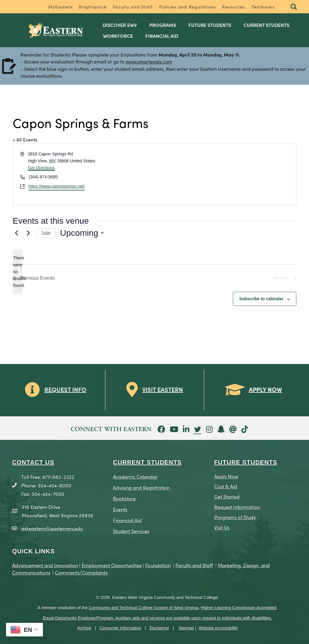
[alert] (18, 272)
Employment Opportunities (112, 565)
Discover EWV (120, 25)
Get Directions (41, 168)
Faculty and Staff (133, 7)
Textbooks (263, 7)
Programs (163, 25)
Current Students (266, 25)
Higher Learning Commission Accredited (239, 608)
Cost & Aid (226, 486)
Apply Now (226, 476)
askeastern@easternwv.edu (52, 528)
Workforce (118, 36)
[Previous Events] (16, 233)
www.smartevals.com (149, 61)
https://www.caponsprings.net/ (56, 186)
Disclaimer (159, 628)
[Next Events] (28, 233)
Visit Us (222, 527)
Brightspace (93, 7)
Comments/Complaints (81, 572)
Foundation (158, 565)
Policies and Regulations (187, 7)
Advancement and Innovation (45, 565)
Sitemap (186, 628)
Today (46, 233)
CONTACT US (33, 462)
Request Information (237, 507)
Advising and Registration (141, 487)
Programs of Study (235, 517)
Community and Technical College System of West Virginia (144, 608)
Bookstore (124, 498)
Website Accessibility (218, 628)
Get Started (227, 496)
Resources (233, 7)
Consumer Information (120, 628)
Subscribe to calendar (261, 299)
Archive (84, 628)
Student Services (131, 531)
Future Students (210, 25)
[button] (294, 7)
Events (120, 509)
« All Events (25, 139)
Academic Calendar (135, 476)
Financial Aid (162, 36)
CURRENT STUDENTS (147, 462)
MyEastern (60, 7)
